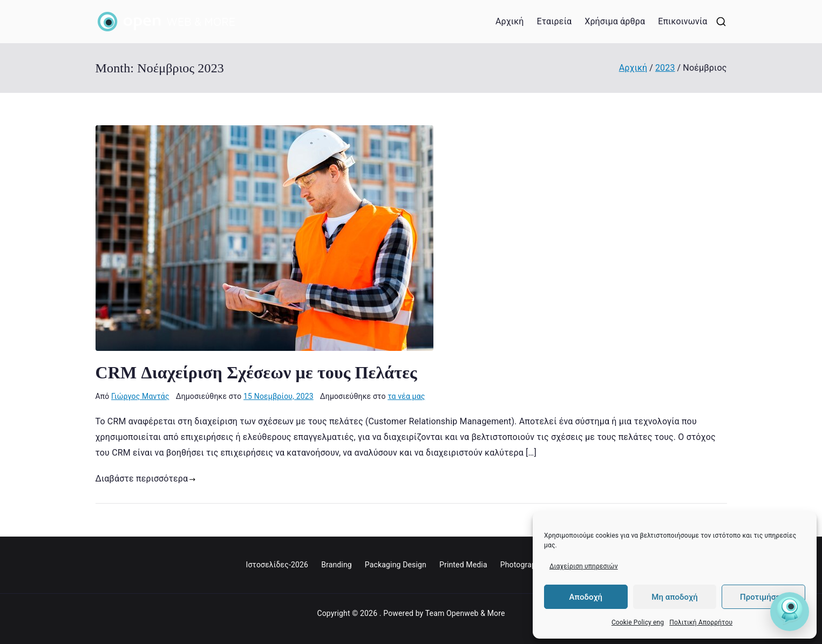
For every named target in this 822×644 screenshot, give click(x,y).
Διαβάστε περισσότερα (146, 479)
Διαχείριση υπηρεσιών (584, 566)
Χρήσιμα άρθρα (615, 21)
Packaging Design (396, 565)
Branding (337, 565)
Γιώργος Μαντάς (140, 396)
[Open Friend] (790, 612)
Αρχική (510, 21)
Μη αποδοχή (674, 597)
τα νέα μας (406, 396)
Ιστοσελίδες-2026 (277, 565)
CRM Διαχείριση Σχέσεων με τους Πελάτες (256, 372)
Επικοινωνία (682, 21)
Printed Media (463, 565)
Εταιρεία (554, 21)
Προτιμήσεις (763, 597)
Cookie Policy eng (638, 622)
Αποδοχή (586, 597)
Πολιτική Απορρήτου (701, 622)
